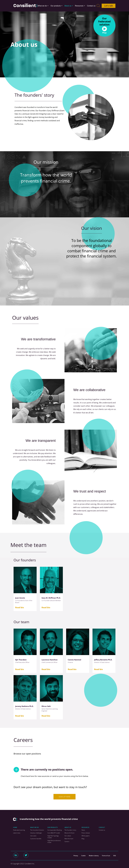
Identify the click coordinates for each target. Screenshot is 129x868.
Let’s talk (109, 6)
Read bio (20, 607)
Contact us (91, 6)
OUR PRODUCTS (53, 827)
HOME (15, 827)
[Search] (98, 6)
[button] (48, 6)
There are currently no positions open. (43, 770)
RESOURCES (85, 827)
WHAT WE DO (34, 827)
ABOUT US (68, 827)
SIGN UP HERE (64, 797)
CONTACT (102, 827)
